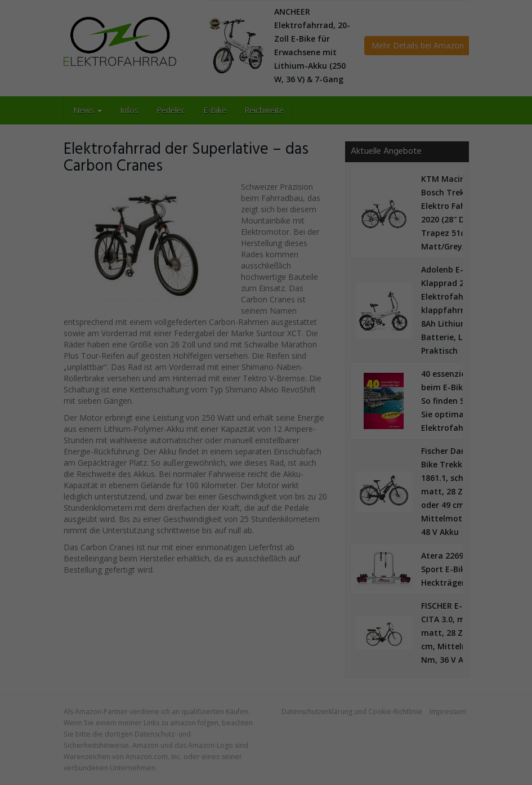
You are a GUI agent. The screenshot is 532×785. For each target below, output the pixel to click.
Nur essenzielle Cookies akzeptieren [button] (266, 487)
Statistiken (254, 396)
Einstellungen (341, 363)
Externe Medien (375, 396)
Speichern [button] (266, 458)
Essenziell (142, 396)
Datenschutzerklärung (155, 363)
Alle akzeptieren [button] (266, 429)
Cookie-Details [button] (266, 519)
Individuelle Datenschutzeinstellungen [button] (266, 507)
